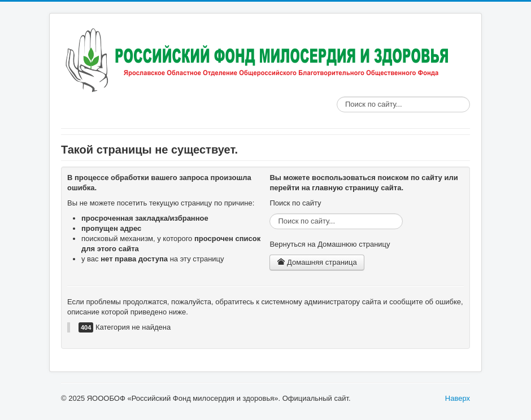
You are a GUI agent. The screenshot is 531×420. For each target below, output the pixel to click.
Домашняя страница (317, 262)
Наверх (458, 398)
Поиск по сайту (337, 97)
